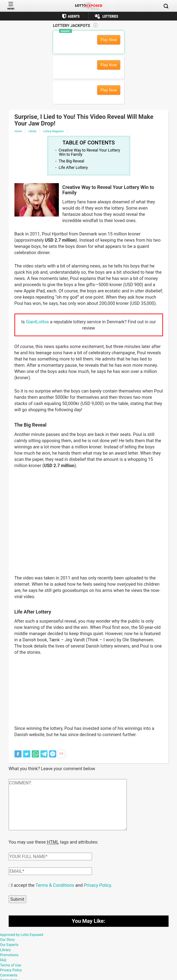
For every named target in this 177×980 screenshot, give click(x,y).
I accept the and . (62, 885)
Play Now (109, 40)
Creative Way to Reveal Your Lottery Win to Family (89, 152)
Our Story (7, 939)
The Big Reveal (71, 161)
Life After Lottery (73, 168)
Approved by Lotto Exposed (22, 934)
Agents (74, 16)
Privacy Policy (97, 885)
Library (5, 949)
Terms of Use (11, 965)
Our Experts (9, 944)
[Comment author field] (50, 856)
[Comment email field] (50, 871)
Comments (9, 975)
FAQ (3, 960)
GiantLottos (38, 322)
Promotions (9, 955)
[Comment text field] (68, 805)
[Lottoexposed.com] (88, 6)
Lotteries (110, 16)
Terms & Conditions (55, 885)
